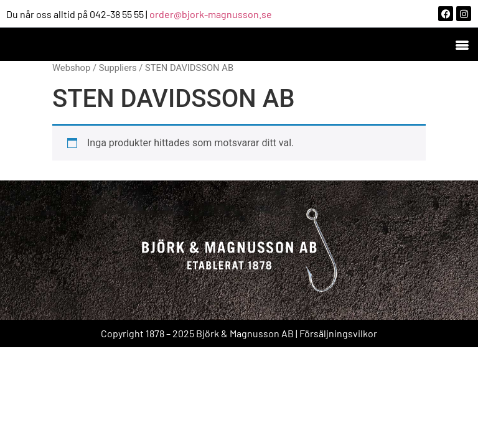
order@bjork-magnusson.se (211, 14)
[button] (462, 44)
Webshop (71, 68)
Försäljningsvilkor (338, 333)
